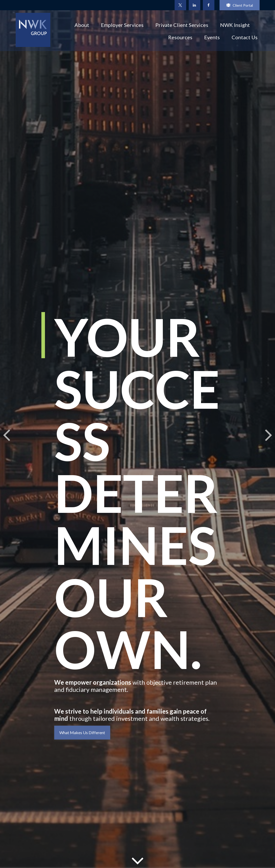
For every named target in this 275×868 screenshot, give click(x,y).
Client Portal (240, 5)
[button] (82, 24)
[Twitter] (180, 5)
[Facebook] (209, 5)
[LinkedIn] (195, 5)
